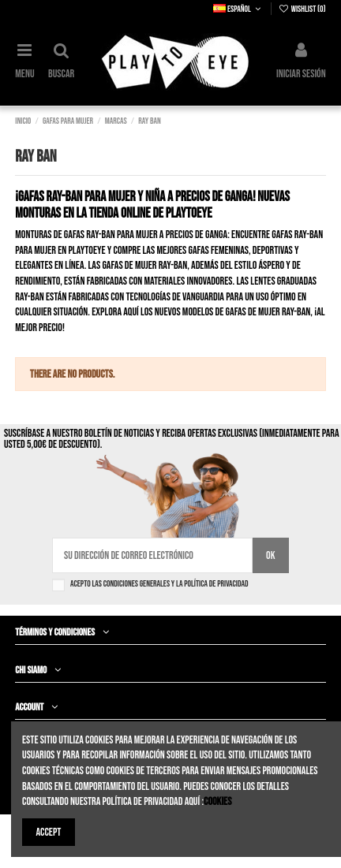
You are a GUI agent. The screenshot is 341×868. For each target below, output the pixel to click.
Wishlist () (302, 9)
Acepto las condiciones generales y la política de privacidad (159, 584)
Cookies (217, 801)
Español (238, 9)
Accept (49, 832)
